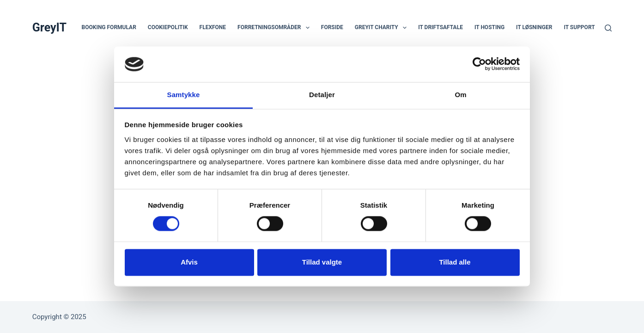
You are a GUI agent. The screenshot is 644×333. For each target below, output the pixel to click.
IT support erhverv (592, 27)
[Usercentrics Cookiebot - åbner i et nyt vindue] (479, 64)
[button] (308, 28)
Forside (332, 27)
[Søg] (608, 28)
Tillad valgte (322, 262)
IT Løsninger (534, 27)
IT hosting (489, 27)
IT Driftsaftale (440, 27)
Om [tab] (460, 95)
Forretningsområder (275, 28)
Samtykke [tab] (184, 95)
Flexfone (213, 27)
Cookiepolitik (168, 27)
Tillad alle (455, 262)
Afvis (189, 262)
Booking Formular (109, 27)
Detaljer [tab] (322, 95)
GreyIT (49, 28)
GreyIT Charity (383, 28)
